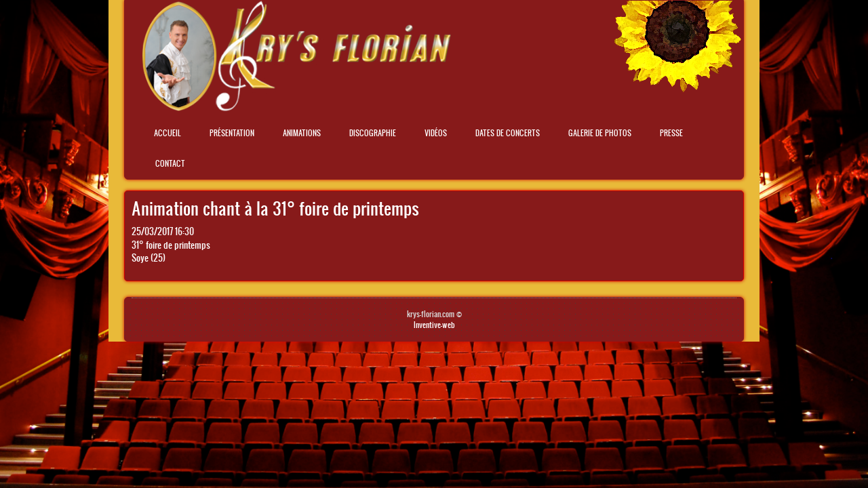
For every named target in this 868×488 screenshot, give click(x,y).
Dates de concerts (508, 133)
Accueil (167, 133)
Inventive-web (434, 325)
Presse (671, 133)
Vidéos (436, 133)
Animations (302, 133)
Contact (170, 163)
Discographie (373, 133)
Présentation (232, 133)
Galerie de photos (600, 133)
